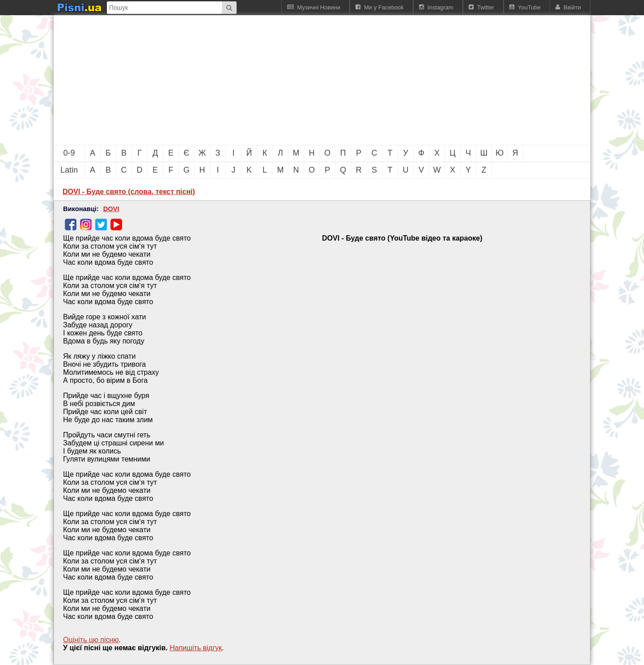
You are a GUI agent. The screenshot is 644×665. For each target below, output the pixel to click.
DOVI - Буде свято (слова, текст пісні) (129, 192)
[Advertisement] (273, 80)
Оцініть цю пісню (91, 640)
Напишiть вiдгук (196, 648)
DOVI (111, 209)
